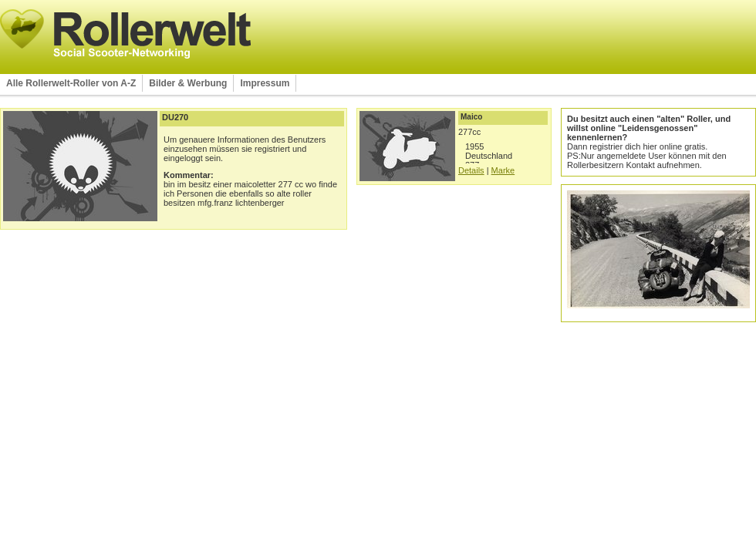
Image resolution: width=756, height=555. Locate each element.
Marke (503, 170)
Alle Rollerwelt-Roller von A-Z (71, 83)
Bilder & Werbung (188, 83)
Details (471, 170)
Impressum (265, 83)
